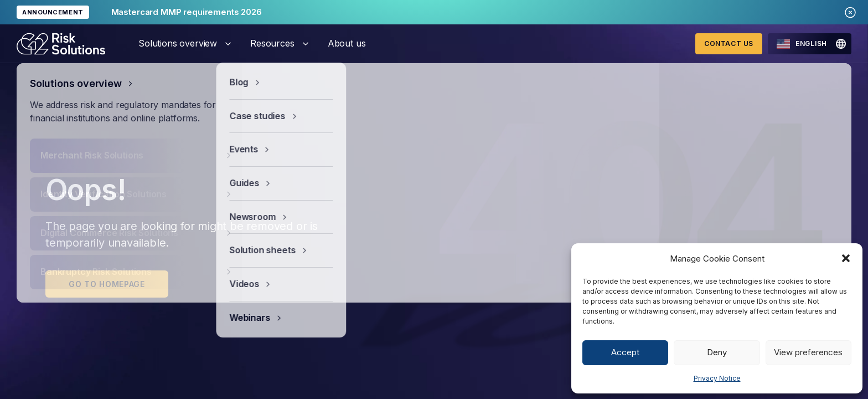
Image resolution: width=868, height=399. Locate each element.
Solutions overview (178, 43)
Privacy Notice (717, 378)
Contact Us (729, 44)
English (802, 44)
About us (347, 43)
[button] (846, 258)
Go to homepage (107, 284)
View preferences (808, 352)
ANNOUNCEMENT (53, 12)
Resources (272, 43)
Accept (625, 352)
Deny (717, 352)
